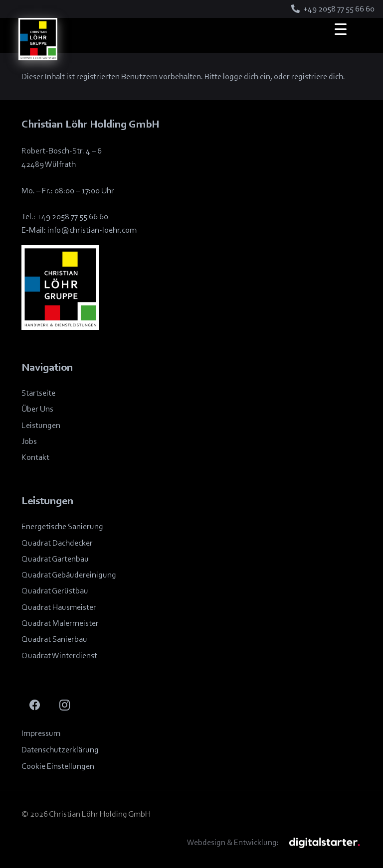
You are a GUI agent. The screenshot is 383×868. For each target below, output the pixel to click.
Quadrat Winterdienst (59, 655)
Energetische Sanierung (62, 526)
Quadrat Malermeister (60, 623)
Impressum (41, 733)
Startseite (38, 393)
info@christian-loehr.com (92, 230)
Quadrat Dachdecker (57, 543)
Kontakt (35, 457)
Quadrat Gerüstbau (55, 591)
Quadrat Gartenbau (55, 559)
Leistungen (41, 425)
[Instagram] (65, 705)
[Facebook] (35, 705)
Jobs (29, 441)
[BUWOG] (325, 842)
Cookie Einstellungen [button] (58, 766)
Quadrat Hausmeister (59, 607)
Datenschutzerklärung (60, 750)
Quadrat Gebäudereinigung (69, 575)
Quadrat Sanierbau (54, 639)
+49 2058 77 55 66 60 (73, 217)
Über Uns (37, 409)
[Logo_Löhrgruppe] (38, 39)
